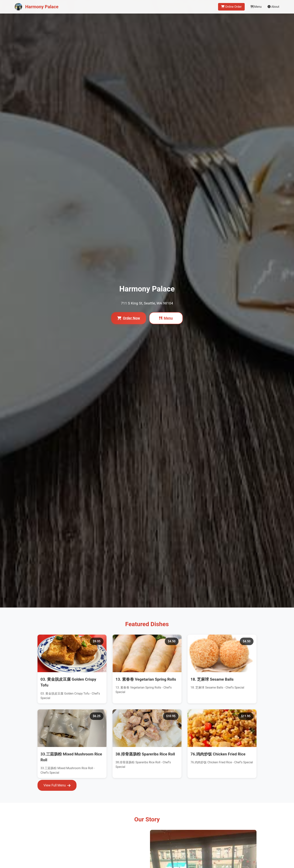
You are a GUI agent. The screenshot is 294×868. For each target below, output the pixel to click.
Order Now (129, 318)
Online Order (231, 7)
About (273, 7)
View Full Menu (57, 785)
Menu (256, 7)
